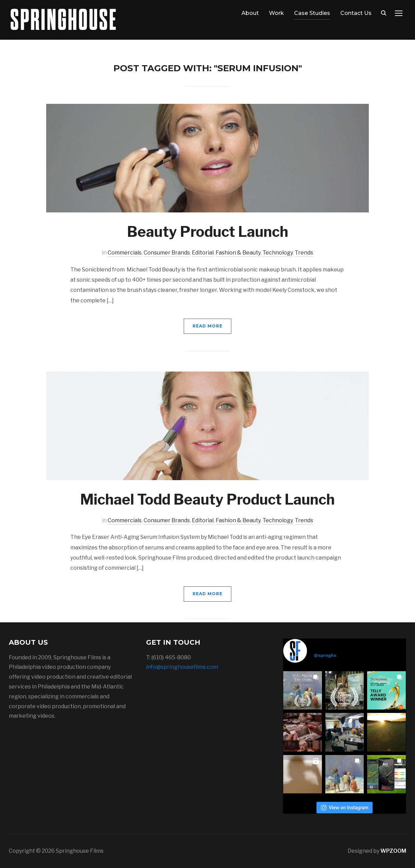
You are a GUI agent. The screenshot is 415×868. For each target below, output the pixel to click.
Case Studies (312, 13)
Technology (278, 253)
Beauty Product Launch (208, 232)
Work (276, 13)
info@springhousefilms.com (182, 667)
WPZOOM (393, 851)
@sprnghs (325, 655)
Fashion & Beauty (238, 253)
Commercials (125, 253)
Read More (207, 326)
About (250, 13)
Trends (304, 253)
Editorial (203, 253)
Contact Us (356, 13)
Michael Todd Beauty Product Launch (207, 499)
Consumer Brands (167, 253)
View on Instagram (345, 808)
